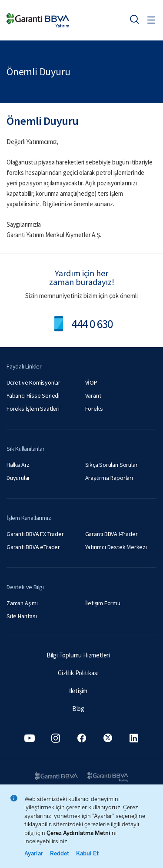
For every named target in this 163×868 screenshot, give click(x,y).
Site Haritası (22, 616)
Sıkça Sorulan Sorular (111, 465)
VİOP (91, 382)
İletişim (78, 691)
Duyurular (18, 478)
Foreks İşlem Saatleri (33, 409)
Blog (78, 709)
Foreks (94, 409)
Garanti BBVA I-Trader (111, 534)
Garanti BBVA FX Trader (35, 534)
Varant (93, 395)
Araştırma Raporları (109, 478)
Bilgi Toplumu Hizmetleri (78, 655)
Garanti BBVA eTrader (33, 547)
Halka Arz (18, 465)
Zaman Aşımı (22, 603)
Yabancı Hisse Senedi (33, 395)
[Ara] (134, 19)
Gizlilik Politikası (78, 673)
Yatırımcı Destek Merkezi (116, 547)
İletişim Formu (103, 603)
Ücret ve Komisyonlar (33, 382)
